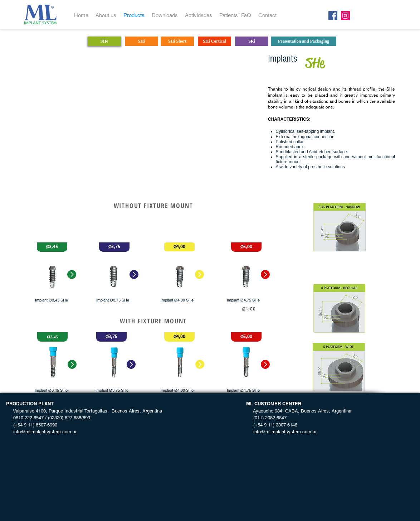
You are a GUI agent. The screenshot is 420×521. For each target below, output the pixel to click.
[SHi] (141, 41)
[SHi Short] (177, 41)
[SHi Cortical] (214, 41)
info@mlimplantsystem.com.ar (41, 432)
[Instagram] (345, 16)
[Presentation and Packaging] (304, 41)
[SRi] (252, 41)
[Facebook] (333, 16)
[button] (52, 247)
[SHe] (104, 41)
